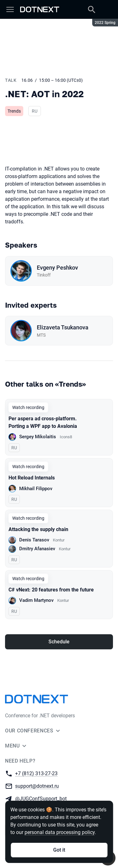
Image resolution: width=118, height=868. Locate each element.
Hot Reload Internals (32, 478)
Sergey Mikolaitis (38, 437)
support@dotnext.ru (37, 786)
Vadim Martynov (36, 600)
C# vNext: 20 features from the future (51, 590)
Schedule (59, 642)
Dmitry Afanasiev (37, 549)
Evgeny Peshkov (57, 268)
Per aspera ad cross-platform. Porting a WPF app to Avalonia (43, 422)
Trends (14, 111)
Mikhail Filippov (36, 489)
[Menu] (10, 9)
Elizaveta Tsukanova (63, 327)
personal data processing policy (60, 832)
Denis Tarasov (34, 540)
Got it (59, 850)
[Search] (92, 9)
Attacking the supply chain (38, 529)
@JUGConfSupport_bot (41, 798)
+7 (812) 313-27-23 (36, 773)
